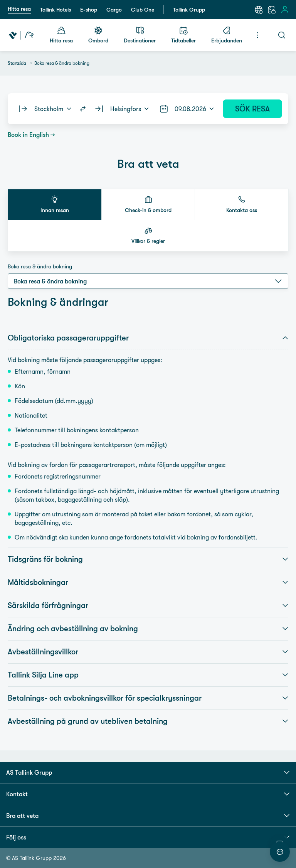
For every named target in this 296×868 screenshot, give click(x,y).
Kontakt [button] (148, 794)
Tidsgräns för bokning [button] (148, 559)
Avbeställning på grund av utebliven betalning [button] (148, 721)
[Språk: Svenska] (259, 10)
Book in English (28, 135)
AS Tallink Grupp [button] (148, 772)
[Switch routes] (83, 109)
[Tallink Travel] (21, 35)
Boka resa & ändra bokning (40, 266)
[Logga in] (285, 10)
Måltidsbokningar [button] (148, 582)
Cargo (114, 10)
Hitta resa (19, 9)
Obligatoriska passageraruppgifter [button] (148, 338)
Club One (143, 10)
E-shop (89, 10)
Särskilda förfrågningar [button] (148, 605)
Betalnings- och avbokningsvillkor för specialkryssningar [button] (148, 698)
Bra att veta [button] (148, 816)
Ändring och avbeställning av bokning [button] (148, 629)
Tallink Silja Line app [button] (148, 675)
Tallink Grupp (189, 10)
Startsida (17, 63)
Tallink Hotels (55, 10)
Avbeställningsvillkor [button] (148, 652)
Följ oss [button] (148, 837)
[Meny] (257, 35)
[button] (55, 205)
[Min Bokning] (272, 10)
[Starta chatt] (280, 852)
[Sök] (282, 35)
